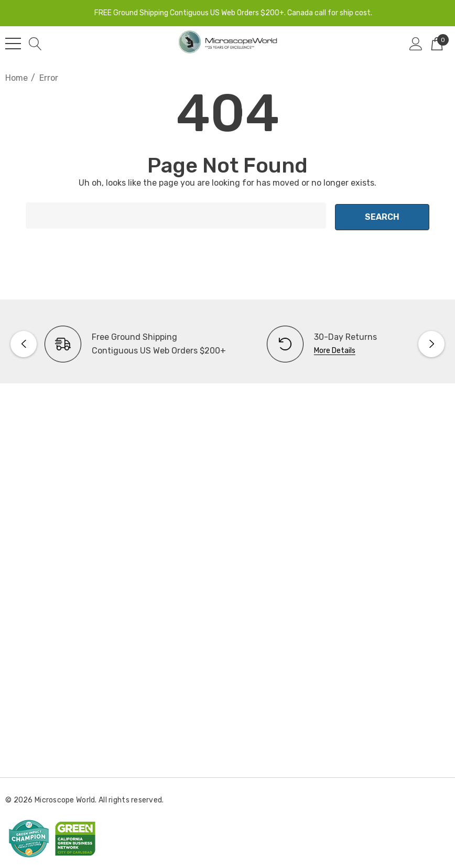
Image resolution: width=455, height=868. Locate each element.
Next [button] (431, 342)
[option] (116, 342)
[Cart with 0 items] (437, 44)
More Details (335, 349)
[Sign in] (416, 44)
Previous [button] (24, 342)
